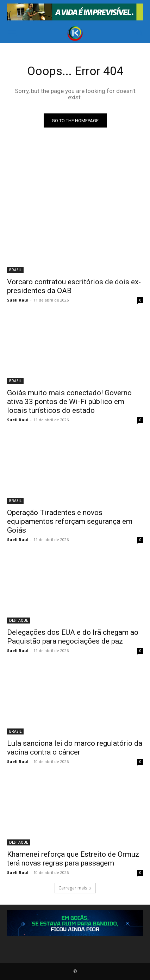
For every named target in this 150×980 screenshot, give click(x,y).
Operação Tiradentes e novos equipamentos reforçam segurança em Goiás (70, 521)
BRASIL (15, 270)
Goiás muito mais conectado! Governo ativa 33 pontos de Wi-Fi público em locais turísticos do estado (69, 402)
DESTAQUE (18, 620)
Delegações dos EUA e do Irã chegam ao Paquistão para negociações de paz (73, 637)
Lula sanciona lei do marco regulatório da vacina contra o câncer (75, 748)
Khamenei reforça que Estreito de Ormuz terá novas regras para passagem (73, 859)
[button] (12, 33)
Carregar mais (75, 888)
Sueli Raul (18, 300)
